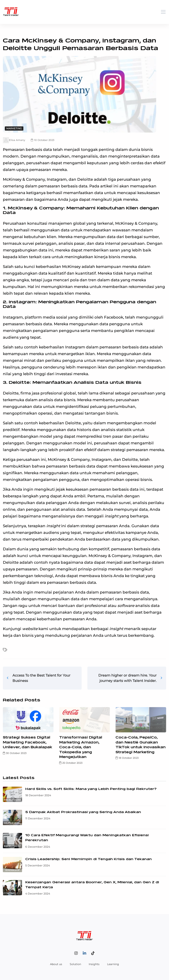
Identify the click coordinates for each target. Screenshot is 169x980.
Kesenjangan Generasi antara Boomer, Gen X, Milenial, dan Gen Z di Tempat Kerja (92, 885)
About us (56, 964)
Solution (75, 964)
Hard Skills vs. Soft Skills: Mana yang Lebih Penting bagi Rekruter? (91, 789)
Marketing (14, 128)
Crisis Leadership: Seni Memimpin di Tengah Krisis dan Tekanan (89, 859)
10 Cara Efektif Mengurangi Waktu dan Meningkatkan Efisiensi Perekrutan (87, 838)
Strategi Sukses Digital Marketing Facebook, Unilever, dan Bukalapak (27, 742)
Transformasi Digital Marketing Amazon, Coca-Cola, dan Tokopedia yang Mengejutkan (81, 747)
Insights (94, 964)
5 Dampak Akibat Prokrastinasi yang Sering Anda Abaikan (83, 812)
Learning (113, 964)
